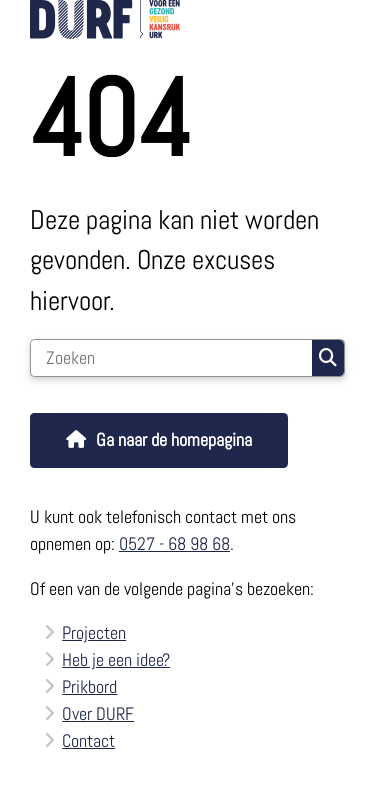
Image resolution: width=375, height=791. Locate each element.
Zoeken (328, 358)
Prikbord (89, 686)
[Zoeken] (171, 358)
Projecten (94, 632)
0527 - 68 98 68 (174, 543)
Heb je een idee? (116, 659)
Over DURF (98, 713)
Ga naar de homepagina (174, 439)
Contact (88, 740)
